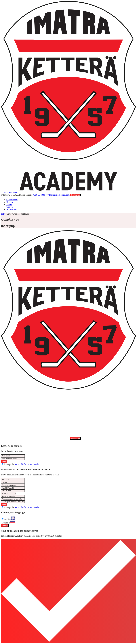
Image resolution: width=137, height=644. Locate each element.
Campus (10, 207)
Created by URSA (69, 441)
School (9, 204)
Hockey (10, 202)
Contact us (75, 195)
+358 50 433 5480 (9, 192)
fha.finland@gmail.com (59, 195)
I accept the (22, 464)
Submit (5, 525)
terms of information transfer (27, 464)
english (10, 519)
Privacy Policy (55, 441)
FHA (3, 214)
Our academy (12, 200)
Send (4, 461)
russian (10, 523)
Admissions (12, 209)
